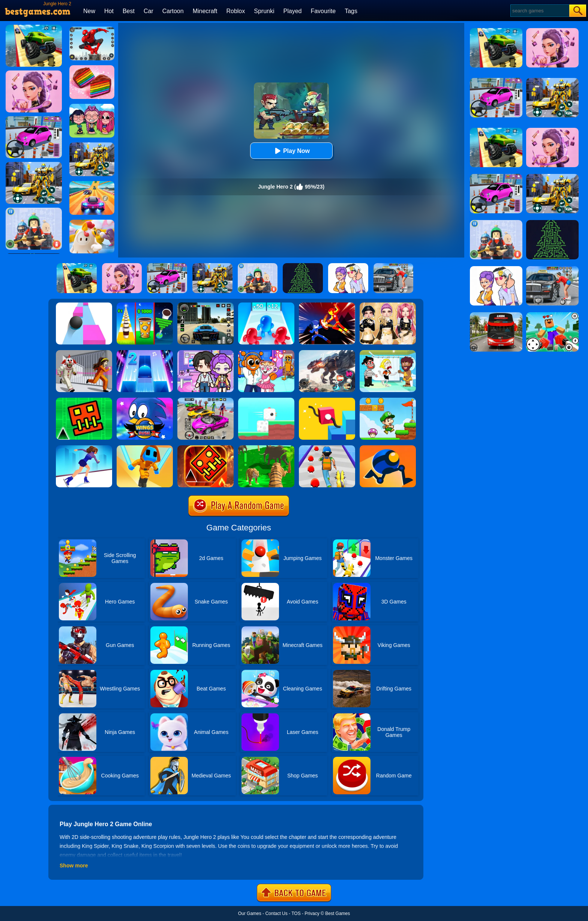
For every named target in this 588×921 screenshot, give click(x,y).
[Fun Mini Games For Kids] (266, 353)
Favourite (323, 11)
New (89, 11)
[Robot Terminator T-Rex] (327, 353)
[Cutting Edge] (84, 448)
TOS (296, 914)
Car (148, 11)
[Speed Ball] (84, 305)
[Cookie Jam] (92, 68)
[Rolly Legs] (388, 448)
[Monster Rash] (205, 448)
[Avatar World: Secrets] (205, 353)
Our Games (250, 914)
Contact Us (276, 914)
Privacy (312, 914)
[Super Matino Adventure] (388, 400)
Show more (74, 866)
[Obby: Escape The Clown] (84, 353)
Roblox (235, 11)
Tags (351, 11)
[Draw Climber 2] (327, 400)
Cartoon (173, 11)
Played (293, 11)
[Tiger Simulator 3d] (266, 448)
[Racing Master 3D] (92, 184)
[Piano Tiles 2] (145, 353)
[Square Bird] (266, 400)
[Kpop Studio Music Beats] (92, 106)
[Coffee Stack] (145, 305)
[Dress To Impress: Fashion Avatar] (388, 305)
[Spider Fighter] (92, 29)
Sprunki (264, 11)
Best (129, 11)
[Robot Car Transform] (92, 145)
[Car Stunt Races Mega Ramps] (205, 400)
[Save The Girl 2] (388, 353)
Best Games (337, 914)
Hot (109, 11)
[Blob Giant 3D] (266, 305)
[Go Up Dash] (84, 400)
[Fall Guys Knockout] (92, 222)
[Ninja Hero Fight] (327, 305)
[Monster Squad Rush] (327, 448)
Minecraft (205, 11)
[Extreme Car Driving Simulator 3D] (205, 305)
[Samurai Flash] (145, 448)
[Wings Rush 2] (145, 400)
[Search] (539, 11)
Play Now (291, 151)
